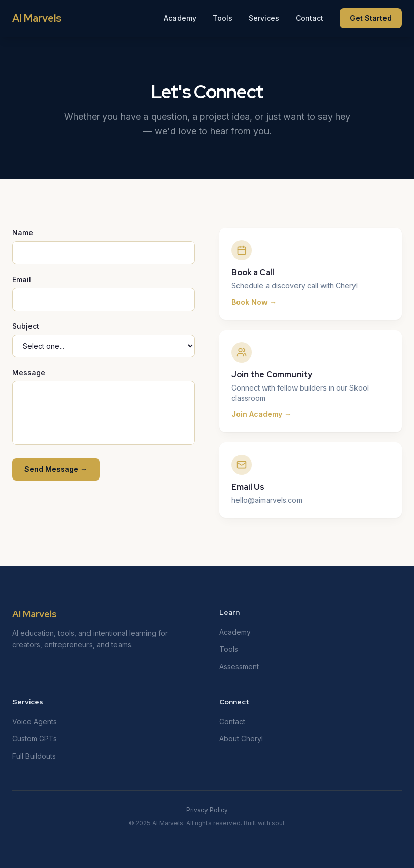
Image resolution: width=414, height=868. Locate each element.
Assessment (239, 666)
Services (264, 18)
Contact (309, 18)
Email (22, 279)
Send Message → (56, 469)
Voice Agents (35, 721)
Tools (223, 18)
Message (29, 372)
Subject (26, 326)
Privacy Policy (207, 810)
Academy (180, 18)
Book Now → (254, 302)
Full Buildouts (34, 756)
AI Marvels (37, 18)
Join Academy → (261, 414)
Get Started (371, 18)
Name (23, 233)
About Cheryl (241, 739)
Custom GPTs (35, 739)
